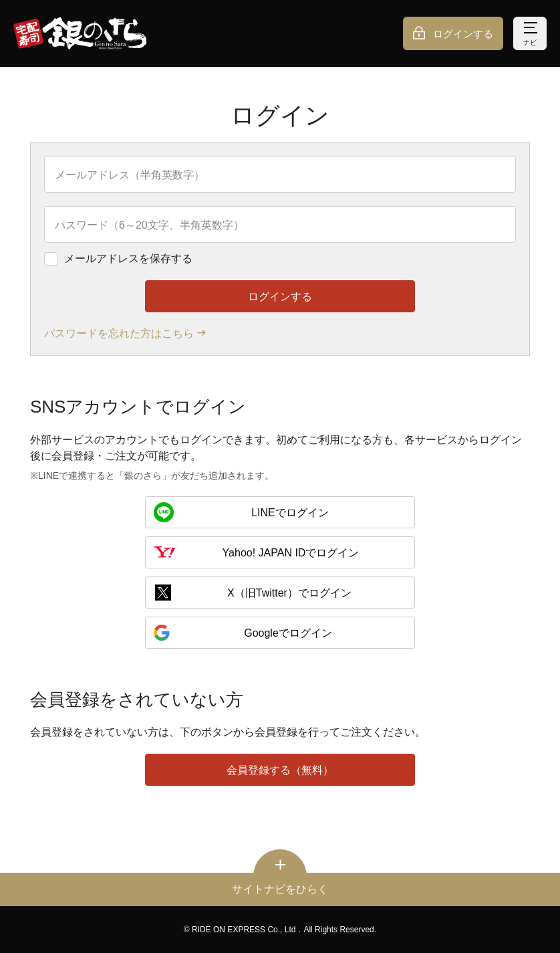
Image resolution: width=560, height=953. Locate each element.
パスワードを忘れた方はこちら (119, 333)
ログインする (463, 34)
